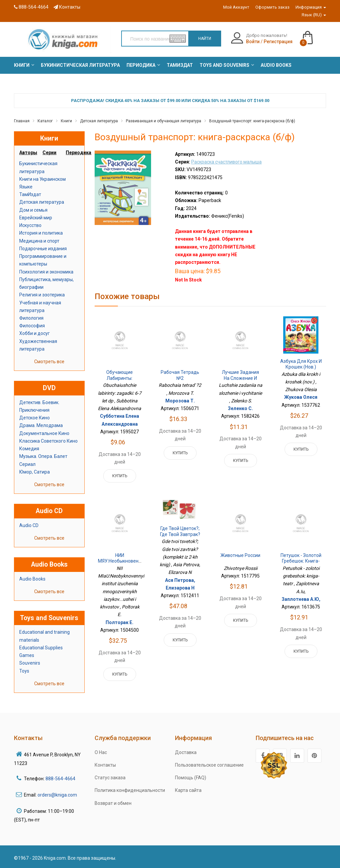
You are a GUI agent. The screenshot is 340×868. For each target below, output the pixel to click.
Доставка (186, 752)
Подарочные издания (43, 249)
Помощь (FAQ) (191, 778)
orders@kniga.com (57, 795)
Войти (253, 42)
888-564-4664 (31, 7)
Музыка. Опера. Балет (43, 456)
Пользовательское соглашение (209, 765)
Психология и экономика (46, 272)
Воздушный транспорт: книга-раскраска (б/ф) (252, 121)
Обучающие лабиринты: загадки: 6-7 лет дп (120, 381)
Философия (32, 326)
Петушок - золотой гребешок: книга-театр (301, 561)
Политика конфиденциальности (130, 790)
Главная (22, 121)
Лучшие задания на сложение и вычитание (240, 378)
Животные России (240, 555)
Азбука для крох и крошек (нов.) (301, 364)
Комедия (29, 449)
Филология (31, 318)
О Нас (101, 752)
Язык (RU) (314, 15)
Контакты (67, 7)
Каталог (45, 121)
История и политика (41, 233)
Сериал (27, 464)
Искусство (30, 225)
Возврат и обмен (113, 803)
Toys (24, 671)
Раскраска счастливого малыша (226, 162)
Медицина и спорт (39, 241)
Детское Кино (35, 418)
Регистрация (278, 42)
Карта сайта (188, 790)
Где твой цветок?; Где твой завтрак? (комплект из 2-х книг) (180, 537)
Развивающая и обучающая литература (164, 121)
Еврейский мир (36, 218)
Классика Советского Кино (48, 441)
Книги (66, 121)
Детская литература (99, 121)
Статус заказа (110, 778)
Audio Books (32, 579)
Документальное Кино (44, 433)
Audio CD (29, 525)
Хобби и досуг (35, 333)
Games (27, 655)
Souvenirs (30, 663)
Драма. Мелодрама (41, 425)
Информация (311, 7)
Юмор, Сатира (35, 472)
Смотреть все (49, 362)
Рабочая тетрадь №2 (180, 375)
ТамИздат (30, 194)
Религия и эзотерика (42, 295)
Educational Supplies (41, 648)
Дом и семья (33, 210)
